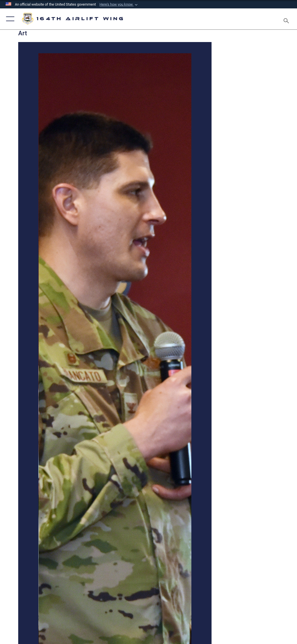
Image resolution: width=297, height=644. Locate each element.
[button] (119, 4)
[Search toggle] (287, 19)
